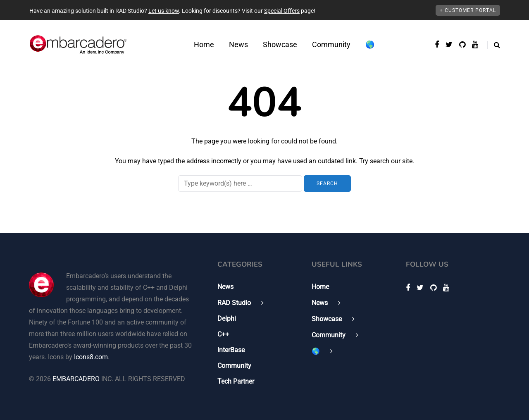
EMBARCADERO (76, 379)
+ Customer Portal (468, 10)
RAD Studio (234, 303)
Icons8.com (91, 357)
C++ (223, 334)
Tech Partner (236, 381)
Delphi (227, 319)
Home (204, 44)
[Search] (240, 184)
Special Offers (282, 11)
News (238, 44)
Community (331, 44)
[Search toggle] (494, 45)
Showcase (280, 44)
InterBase (231, 350)
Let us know (164, 11)
